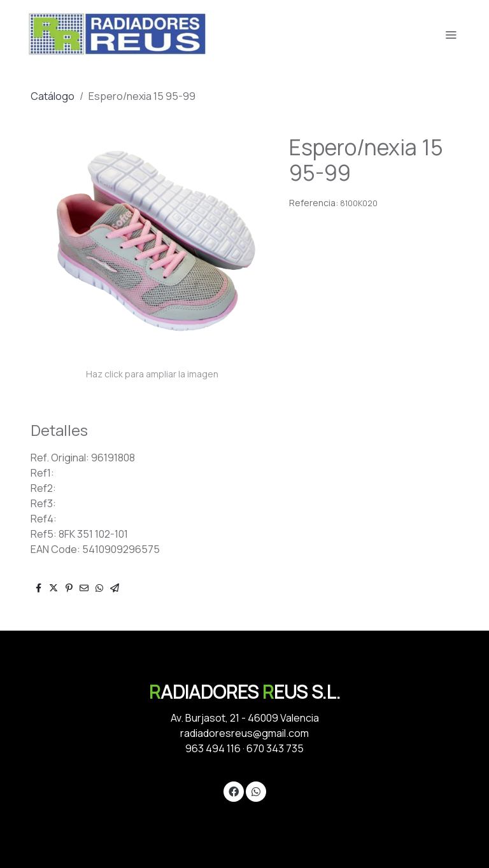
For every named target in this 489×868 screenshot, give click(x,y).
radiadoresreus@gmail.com (244, 733)
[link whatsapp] (256, 791)
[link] (117, 34)
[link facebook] (234, 791)
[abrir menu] (451, 34)
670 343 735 (275, 748)
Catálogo (53, 96)
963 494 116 (213, 748)
